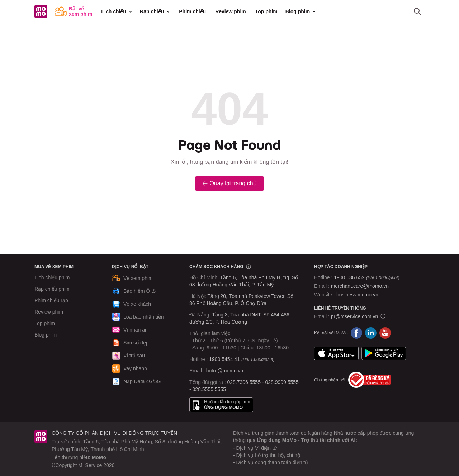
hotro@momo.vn (225, 371)
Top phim (266, 11)
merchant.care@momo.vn (360, 286)
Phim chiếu (192, 11)
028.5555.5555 (209, 389)
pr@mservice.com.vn (355, 316)
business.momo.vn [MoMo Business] (357, 295)
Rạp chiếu (155, 11)
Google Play (384, 353)
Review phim (231, 11)
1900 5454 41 (224, 359)
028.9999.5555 (282, 382)
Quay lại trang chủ (229, 183)
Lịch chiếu (117, 11)
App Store (336, 353)
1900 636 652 (366, 277)
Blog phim (301, 11)
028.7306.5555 (244, 382)
